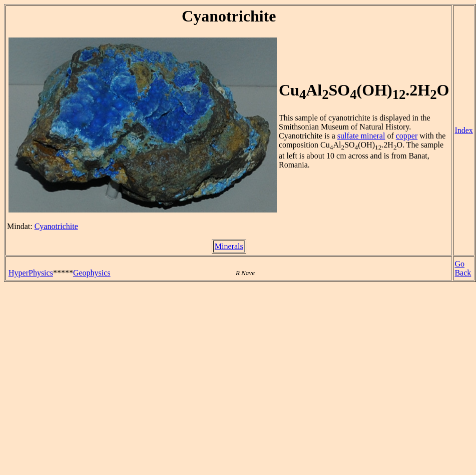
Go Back (463, 268)
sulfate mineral (361, 136)
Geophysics (92, 273)
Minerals (229, 246)
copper (407, 136)
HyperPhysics (31, 273)
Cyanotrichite (56, 226)
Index (463, 130)
